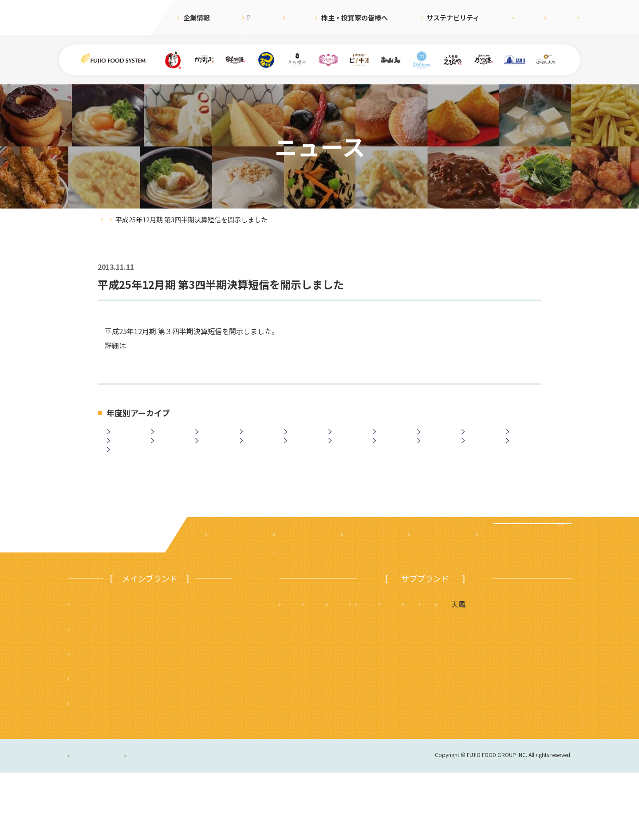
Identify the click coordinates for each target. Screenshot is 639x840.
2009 (343, 463)
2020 (343, 439)
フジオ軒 (547, 671)
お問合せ (564, 18)
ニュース (289, 18)
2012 (210, 463)
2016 (521, 439)
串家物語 (87, 696)
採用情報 (481, 18)
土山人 (505, 696)
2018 (432, 439)
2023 (210, 439)
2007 (432, 463)
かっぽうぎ (91, 746)
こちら (137, 345)
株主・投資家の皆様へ (351, 18)
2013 (166, 463)
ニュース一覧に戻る (320, 537)
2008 (388, 463)
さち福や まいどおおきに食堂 (414, 671)
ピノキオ (87, 771)
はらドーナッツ (309, 721)
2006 (477, 463)
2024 (166, 439)
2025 (122, 439)
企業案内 (223, 602)
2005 (521, 463)
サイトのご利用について (226, 823)
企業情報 (197, 18)
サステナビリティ (426, 18)
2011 (255, 463)
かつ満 (498, 671)
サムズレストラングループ (428, 696)
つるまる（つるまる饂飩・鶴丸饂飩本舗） (141, 721)
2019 (388, 439)
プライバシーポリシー (104, 823)
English (523, 18)
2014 (122, 463)
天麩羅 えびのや (313, 671)
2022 (255, 439)
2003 (122, 487)
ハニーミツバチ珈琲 (383, 721)
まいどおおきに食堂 (105, 671)
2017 (477, 439)
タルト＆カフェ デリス (323, 696)
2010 (299, 463)
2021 (299, 439)
